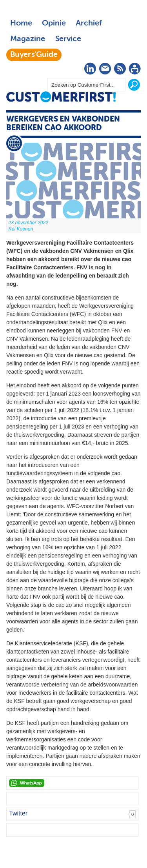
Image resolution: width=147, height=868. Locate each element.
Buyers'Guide (34, 55)
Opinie (54, 24)
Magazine (28, 39)
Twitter (18, 813)
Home (21, 24)
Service (68, 39)
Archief (89, 24)
